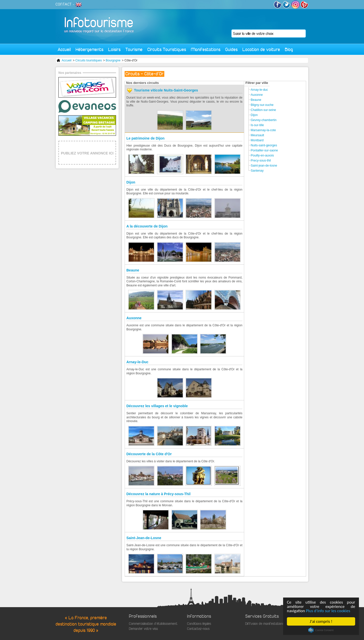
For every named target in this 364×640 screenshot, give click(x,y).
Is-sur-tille (257, 125)
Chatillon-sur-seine (263, 110)
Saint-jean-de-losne (264, 166)
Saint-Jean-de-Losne (144, 538)
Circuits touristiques (89, 60)
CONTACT (64, 4)
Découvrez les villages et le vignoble (157, 406)
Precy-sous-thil (261, 161)
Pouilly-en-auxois (262, 155)
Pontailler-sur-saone (264, 150)
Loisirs (114, 49)
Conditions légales (199, 624)
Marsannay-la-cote (263, 130)
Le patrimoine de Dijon (145, 138)
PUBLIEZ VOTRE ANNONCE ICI (87, 153)
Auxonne (134, 318)
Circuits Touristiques (167, 49)
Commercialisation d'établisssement (153, 624)
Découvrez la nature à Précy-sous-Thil (158, 494)
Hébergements (89, 49)
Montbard (257, 140)
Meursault (257, 135)
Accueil (64, 49)
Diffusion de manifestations (265, 624)
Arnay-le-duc (259, 90)
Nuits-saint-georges (264, 145)
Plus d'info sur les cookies (328, 611)
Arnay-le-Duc (137, 362)
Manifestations (206, 49)
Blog (289, 49)
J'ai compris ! (321, 621)
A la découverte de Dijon (147, 226)
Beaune (133, 270)
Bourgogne (113, 60)
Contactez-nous (198, 629)
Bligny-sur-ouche (262, 105)
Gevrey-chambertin (264, 120)
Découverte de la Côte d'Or (149, 454)
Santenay (257, 171)
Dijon (131, 182)
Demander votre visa (143, 629)
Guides (231, 49)
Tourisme (134, 49)
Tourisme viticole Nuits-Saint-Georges (166, 90)
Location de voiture (261, 49)
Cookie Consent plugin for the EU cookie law (321, 630)
